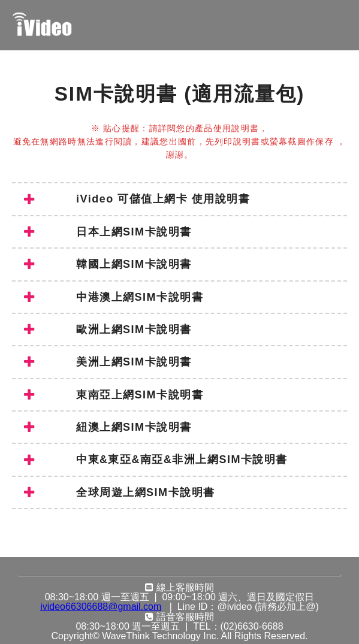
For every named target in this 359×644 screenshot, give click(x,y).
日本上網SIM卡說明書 (108, 232)
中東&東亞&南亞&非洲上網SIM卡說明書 (156, 460)
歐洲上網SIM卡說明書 (108, 329)
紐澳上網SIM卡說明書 (108, 427)
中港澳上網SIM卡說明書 (114, 297)
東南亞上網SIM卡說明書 (114, 395)
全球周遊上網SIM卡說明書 (120, 492)
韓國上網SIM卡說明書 (108, 264)
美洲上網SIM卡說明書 (108, 362)
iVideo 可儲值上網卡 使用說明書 (137, 199)
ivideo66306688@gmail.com (101, 607)
